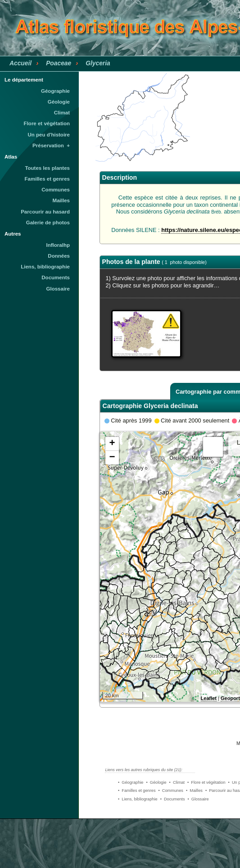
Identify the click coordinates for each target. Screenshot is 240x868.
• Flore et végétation (206, 782)
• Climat (177, 782)
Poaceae (59, 63)
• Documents (173, 799)
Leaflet (209, 698)
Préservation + (51, 145)
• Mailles (194, 791)
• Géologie (156, 782)
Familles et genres (48, 179)
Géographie (55, 91)
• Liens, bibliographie (138, 799)
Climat (62, 113)
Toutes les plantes (47, 168)
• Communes (171, 791)
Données (59, 256)
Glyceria (98, 63)
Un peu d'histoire (49, 135)
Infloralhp (58, 245)
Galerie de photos (48, 223)
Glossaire (58, 289)
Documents (56, 277)
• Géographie (131, 782)
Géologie (59, 102)
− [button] (112, 458)
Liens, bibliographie (45, 267)
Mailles (61, 200)
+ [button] (112, 444)
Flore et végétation (47, 123)
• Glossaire (198, 799)
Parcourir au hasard (45, 212)
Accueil (20, 63)
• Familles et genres (137, 791)
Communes (56, 190)
